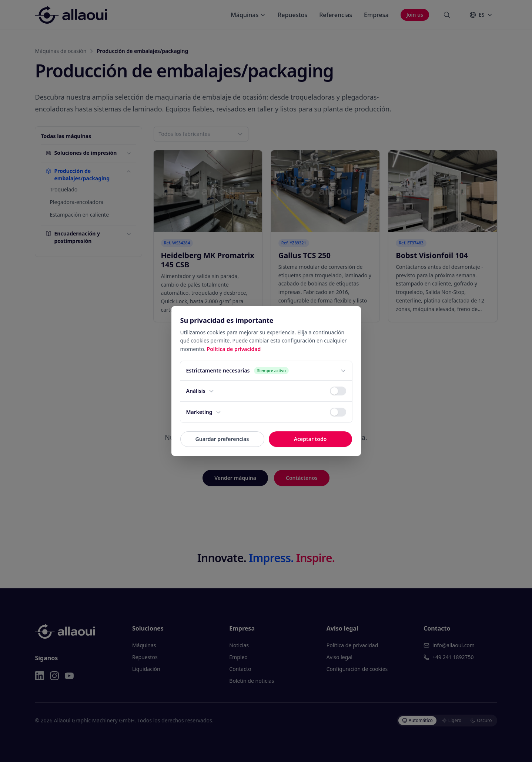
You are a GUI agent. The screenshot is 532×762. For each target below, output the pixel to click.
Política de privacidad (234, 349)
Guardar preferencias (222, 439)
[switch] (338, 391)
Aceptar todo (310, 439)
